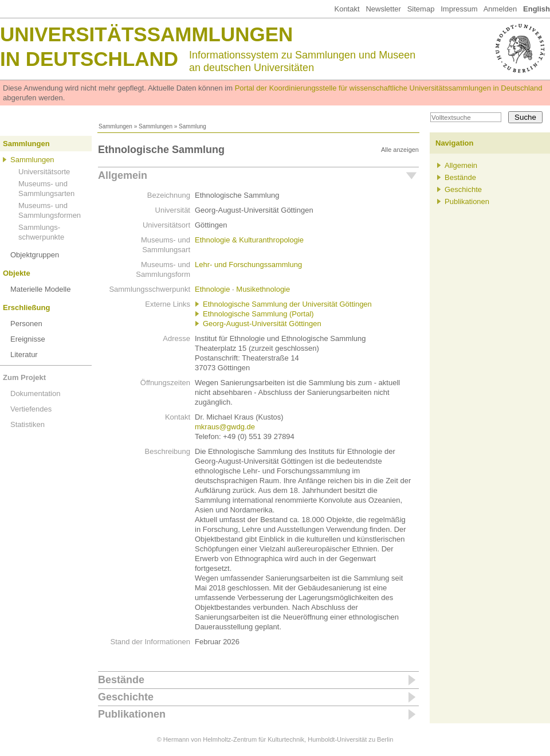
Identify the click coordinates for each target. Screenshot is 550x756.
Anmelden (500, 9)
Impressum (459, 9)
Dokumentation (35, 393)
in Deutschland (89, 59)
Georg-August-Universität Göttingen (262, 324)
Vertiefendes (31, 409)
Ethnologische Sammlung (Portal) (258, 314)
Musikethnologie (263, 289)
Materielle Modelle (41, 289)
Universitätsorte (44, 172)
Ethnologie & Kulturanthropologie (249, 240)
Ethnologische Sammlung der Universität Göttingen (287, 304)
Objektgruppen (35, 255)
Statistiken (27, 424)
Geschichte (126, 697)
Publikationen (132, 714)
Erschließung (26, 308)
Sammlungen (115, 126)
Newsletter (383, 9)
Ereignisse (28, 339)
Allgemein (123, 175)
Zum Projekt (24, 377)
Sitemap (421, 9)
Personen (26, 324)
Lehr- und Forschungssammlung (248, 265)
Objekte (17, 273)
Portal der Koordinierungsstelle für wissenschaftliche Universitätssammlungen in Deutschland (389, 88)
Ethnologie (212, 289)
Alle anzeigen (400, 150)
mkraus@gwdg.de (225, 427)
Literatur (24, 355)
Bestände (121, 680)
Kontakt (347, 9)
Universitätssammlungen (146, 34)
